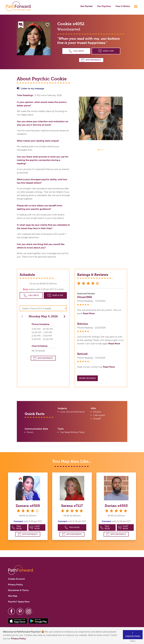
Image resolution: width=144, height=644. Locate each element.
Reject (133, 641)
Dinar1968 (84, 297)
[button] (82, 118)
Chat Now (35, 527)
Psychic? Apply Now (19, 602)
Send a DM (106, 51)
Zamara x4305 (28, 506)
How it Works (123, 6)
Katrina (82, 324)
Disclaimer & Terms (18, 590)
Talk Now (17, 527)
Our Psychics (104, 6)
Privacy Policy (19, 639)
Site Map (13, 596)
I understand (133, 635)
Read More (89, 313)
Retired (82, 354)
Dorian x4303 (116, 506)
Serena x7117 (72, 506)
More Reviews (87, 378)
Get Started (86, 6)
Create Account (16, 579)
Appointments (91, 60)
